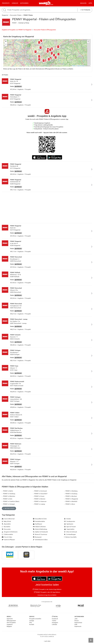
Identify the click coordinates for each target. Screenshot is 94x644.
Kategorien (24, 3)
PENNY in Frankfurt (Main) (11, 501)
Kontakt (32, 624)
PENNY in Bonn (70, 504)
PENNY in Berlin (7, 491)
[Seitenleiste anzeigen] (91, 640)
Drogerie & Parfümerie (10, 532)
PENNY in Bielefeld (71, 501)
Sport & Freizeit (70, 527)
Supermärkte (69, 529)
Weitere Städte (9, 508)
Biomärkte (6, 527)
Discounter (6, 529)
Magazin (83, 3)
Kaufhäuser (38, 524)
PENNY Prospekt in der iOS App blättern (47, 592)
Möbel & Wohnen (39, 527)
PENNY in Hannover (40, 501)
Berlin (52, 5)
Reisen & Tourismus (40, 534)
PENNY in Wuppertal (71, 499)
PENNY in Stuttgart (8, 504)
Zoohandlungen (70, 534)
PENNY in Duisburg (71, 494)
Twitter (54, 621)
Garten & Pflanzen (8, 540)
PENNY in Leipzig (39, 504)
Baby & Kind (6, 521)
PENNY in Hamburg (8, 494)
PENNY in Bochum (70, 496)
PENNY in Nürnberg (71, 491)
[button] (88, 42)
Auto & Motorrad (8, 519)
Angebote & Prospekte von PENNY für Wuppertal (17, 30)
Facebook (55, 619)
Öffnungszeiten (11, 621)
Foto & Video (7, 537)
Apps (90, 3)
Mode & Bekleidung (40, 529)
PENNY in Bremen (39, 499)
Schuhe (67, 519)
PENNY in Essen (39, 496)
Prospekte (6, 3)
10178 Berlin (85, 10)
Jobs (76, 619)
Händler (15, 3)
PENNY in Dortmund (40, 491)
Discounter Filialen (16, 15)
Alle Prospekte (11, 623)
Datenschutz (78, 623)
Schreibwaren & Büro (40, 540)
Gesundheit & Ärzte (40, 519)
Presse (77, 621)
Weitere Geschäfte (70, 537)
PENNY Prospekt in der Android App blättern (47, 589)
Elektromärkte (7, 534)
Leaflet (73, 66)
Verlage (32, 621)
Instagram (55, 623)
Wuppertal (5, 15)
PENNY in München (8, 496)
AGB (76, 624)
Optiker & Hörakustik (40, 532)
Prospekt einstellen (35, 619)
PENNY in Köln (7, 499)
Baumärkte (6, 524)
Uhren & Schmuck (71, 532)
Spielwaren (69, 524)
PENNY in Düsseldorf (40, 494)
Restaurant (37, 537)
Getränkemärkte (39, 521)
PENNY (14, 23)
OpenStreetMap (81, 66)
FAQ (31, 623)
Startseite (10, 619)
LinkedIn (54, 624)
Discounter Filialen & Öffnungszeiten (45, 30)
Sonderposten (70, 521)
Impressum (78, 626)
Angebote (10, 624)
